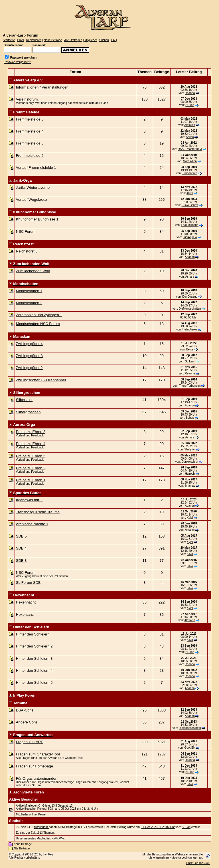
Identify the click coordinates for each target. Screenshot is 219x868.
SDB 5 (21, 536)
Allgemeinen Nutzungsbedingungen (176, 858)
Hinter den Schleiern (33, 634)
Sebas (190, 418)
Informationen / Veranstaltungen (42, 87)
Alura (190, 193)
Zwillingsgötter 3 (29, 356)
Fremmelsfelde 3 (30, 143)
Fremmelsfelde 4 (30, 131)
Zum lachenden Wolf (33, 271)
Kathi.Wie (58, 838)
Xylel (190, 518)
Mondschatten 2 (29, 303)
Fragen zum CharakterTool (38, 754)
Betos (190, 349)
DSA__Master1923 (190, 149)
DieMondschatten (190, 309)
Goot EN (190, 748)
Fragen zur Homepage (35, 766)
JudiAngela (190, 237)
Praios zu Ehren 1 (31, 480)
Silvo (190, 554)
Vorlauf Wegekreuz (32, 200)
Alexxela (190, 125)
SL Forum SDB (28, 583)
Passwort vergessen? (17, 62)
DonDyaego (190, 297)
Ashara (190, 277)
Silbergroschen (28, 412)
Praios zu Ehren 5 (31, 456)
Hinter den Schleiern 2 (34, 646)
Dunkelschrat (190, 205)
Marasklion (190, 161)
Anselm (190, 530)
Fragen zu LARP (30, 742)
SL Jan (190, 105)
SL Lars (190, 361)
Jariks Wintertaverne (33, 188)
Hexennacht (26, 602)
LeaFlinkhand (190, 225)
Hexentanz (25, 615)
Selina (190, 137)
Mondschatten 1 (29, 291)
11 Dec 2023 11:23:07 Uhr (158, 827)
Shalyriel (190, 449)
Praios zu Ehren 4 (31, 444)
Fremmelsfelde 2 (30, 156)
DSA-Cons (25, 710)
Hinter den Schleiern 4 (34, 670)
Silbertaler (24, 400)
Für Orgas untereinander (36, 778)
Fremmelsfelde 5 (30, 119)
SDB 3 (21, 561)
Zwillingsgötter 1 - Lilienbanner (41, 380)
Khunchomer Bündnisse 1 (37, 219)
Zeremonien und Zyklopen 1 (39, 315)
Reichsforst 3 (27, 251)
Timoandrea (190, 173)
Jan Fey (48, 854)
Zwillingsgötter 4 (29, 344)
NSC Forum (26, 231)
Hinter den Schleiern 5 (34, 682)
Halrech (190, 474)
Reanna (190, 93)
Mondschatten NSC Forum (38, 324)
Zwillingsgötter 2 (29, 368)
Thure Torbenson (190, 386)
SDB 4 (21, 548)
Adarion (190, 257)
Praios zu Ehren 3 (31, 432)
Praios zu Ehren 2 (31, 468)
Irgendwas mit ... (30, 500)
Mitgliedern (41, 827)
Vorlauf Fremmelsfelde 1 (36, 168)
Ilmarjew (190, 486)
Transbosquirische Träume (38, 512)
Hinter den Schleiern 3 (34, 658)
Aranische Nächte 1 (32, 524)
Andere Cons (27, 722)
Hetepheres (190, 329)
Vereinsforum (27, 99)
